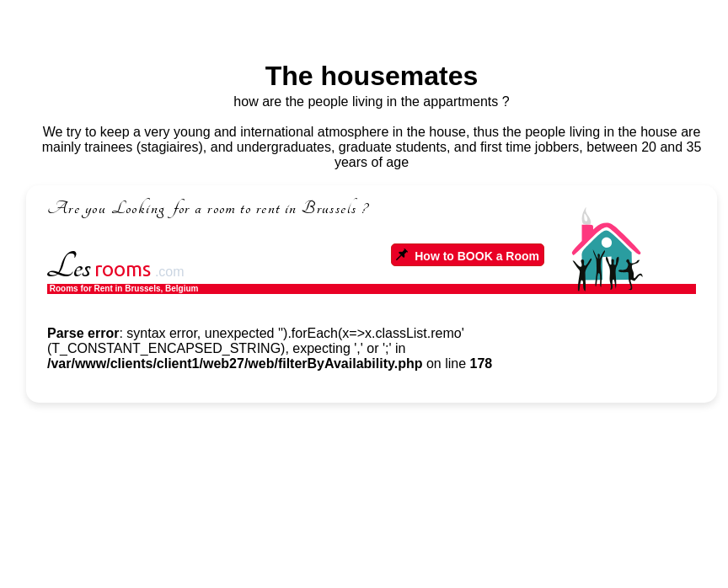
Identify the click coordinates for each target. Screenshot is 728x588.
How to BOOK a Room (468, 256)
